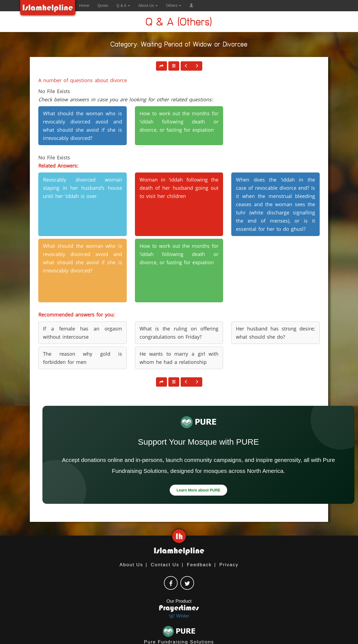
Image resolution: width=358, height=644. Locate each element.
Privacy (229, 565)
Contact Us (165, 565)
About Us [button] (148, 5)
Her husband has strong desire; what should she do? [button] (275, 333)
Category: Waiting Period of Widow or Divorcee (179, 45)
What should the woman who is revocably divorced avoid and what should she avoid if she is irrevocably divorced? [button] (83, 126)
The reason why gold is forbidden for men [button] (83, 358)
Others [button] (174, 5)
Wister (179, 616)
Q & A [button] (123, 5)
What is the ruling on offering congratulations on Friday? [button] (179, 333)
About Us (131, 565)
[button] (191, 5)
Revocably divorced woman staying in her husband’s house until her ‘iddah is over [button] (83, 188)
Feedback (199, 565)
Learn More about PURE (198, 490)
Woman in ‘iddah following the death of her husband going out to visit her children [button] (179, 188)
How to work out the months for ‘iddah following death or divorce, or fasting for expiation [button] (179, 122)
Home (84, 5)
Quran (103, 5)
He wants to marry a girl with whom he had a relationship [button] (179, 358)
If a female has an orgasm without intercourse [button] (83, 333)
